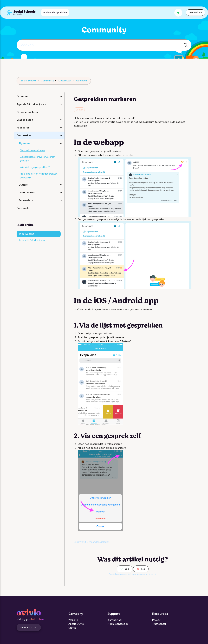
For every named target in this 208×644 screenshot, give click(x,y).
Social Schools (29, 81)
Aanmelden (196, 12)
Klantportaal (114, 620)
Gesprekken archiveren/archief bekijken (38, 159)
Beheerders (26, 200)
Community (47, 81)
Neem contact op (118, 624)
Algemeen (81, 81)
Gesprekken (65, 81)
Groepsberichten (27, 112)
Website (73, 620)
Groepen (22, 96)
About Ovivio (76, 624)
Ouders (23, 185)
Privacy (156, 620)
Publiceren (23, 128)
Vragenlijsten (25, 120)
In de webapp (27, 234)
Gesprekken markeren (32, 150)
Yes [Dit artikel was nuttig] (125, 569)
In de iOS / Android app (32, 240)
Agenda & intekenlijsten (31, 104)
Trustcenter (159, 624)
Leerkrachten (27, 192)
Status (72, 628)
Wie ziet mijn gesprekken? (35, 167)
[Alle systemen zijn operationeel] (178, 13)
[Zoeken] (104, 45)
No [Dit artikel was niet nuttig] (141, 569)
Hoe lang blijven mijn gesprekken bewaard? (39, 176)
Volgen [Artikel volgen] (79, 110)
